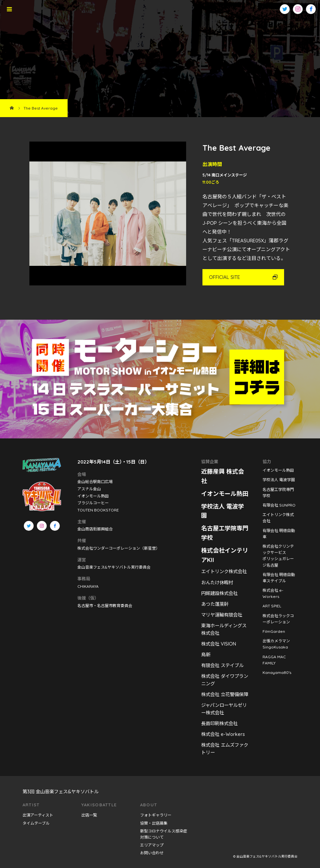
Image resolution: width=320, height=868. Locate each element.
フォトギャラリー (156, 815)
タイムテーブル (36, 823)
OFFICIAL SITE (224, 277)
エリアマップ (152, 845)
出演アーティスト (38, 815)
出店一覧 (89, 815)
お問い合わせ (152, 853)
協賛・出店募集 (154, 823)
